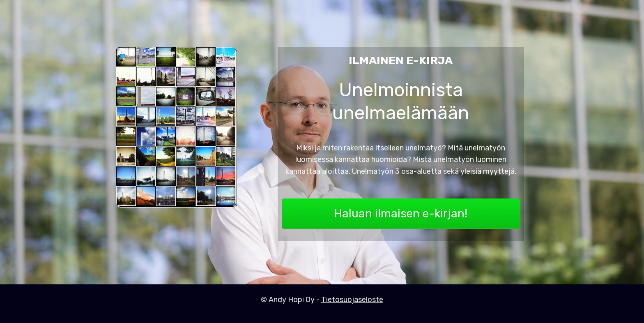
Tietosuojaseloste (352, 300)
